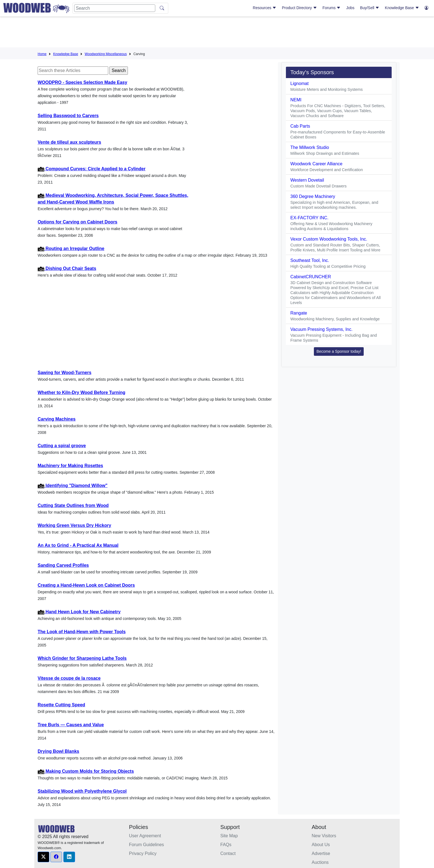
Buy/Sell (370, 8)
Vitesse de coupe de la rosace (69, 678)
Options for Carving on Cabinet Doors (77, 222)
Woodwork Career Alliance (316, 164)
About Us (321, 845)
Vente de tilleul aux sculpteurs (69, 142)
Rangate (299, 313)
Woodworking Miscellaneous (106, 54)
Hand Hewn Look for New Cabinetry (79, 612)
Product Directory (299, 8)
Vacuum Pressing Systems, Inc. (321, 329)
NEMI (296, 100)
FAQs (226, 845)
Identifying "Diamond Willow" (73, 485)
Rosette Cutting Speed (61, 705)
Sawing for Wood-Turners (64, 373)
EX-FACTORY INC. (309, 218)
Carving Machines (57, 419)
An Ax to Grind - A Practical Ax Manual (78, 545)
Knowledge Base (402, 8)
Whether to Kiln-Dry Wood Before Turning (82, 392)
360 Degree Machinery (313, 196)
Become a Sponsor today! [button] (339, 351)
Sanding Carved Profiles (63, 565)
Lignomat (299, 83)
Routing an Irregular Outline (71, 248)
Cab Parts (300, 126)
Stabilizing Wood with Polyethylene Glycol (82, 791)
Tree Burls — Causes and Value (71, 725)
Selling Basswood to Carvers (68, 116)
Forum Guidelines (146, 845)
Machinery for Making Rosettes (70, 466)
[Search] (115, 8)
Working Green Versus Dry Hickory (74, 525)
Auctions (320, 862)
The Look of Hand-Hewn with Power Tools (82, 632)
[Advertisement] (217, 33)
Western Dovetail (307, 180)
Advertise (321, 853)
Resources (264, 8)
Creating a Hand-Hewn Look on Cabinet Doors (86, 585)
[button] (43, 857)
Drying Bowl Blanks (58, 751)
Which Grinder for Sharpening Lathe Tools (82, 658)
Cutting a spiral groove (62, 446)
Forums (331, 8)
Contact (228, 853)
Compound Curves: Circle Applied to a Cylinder (92, 169)
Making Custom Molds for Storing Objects (86, 771)
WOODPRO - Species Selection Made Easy (82, 82)
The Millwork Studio (310, 147)
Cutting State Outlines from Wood (73, 505)
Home (42, 54)
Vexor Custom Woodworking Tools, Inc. (329, 239)
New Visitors (324, 836)
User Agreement (145, 836)
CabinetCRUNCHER (311, 277)
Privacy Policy (143, 853)
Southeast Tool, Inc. (310, 260)
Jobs (350, 8)
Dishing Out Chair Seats (67, 268)
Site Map (229, 836)
